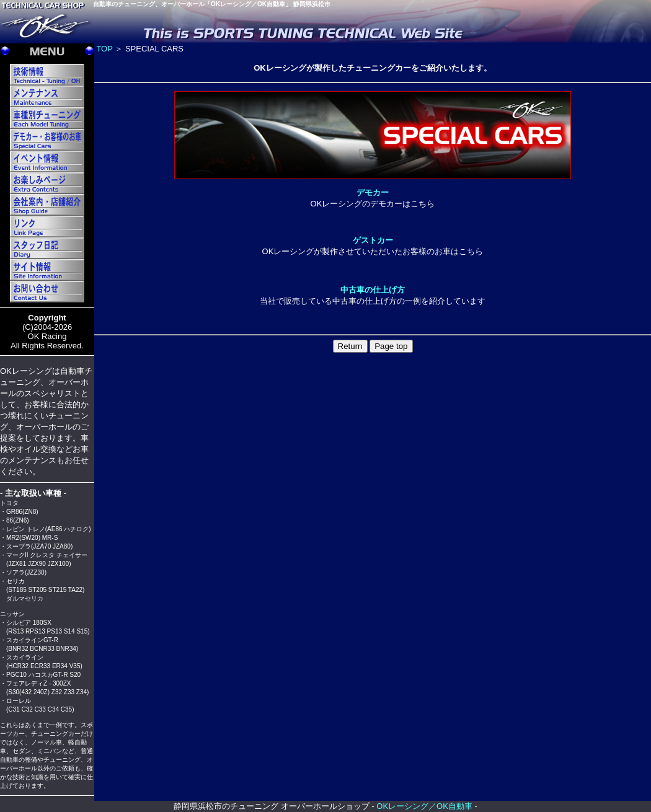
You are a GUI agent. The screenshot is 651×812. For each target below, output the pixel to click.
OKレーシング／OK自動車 (424, 806)
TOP (104, 49)
